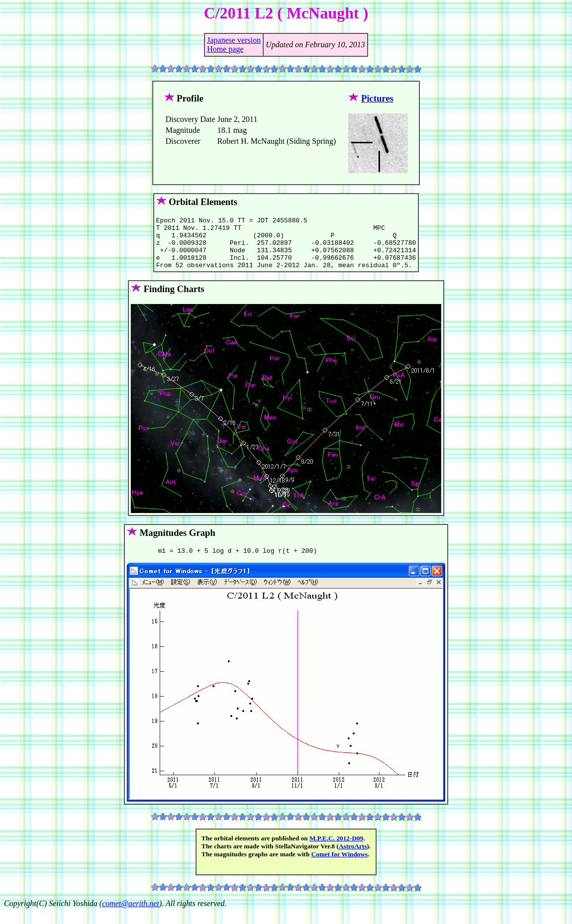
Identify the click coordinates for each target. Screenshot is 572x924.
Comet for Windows (340, 866)
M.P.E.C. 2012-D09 (336, 850)
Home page (225, 49)
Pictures (377, 98)
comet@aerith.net (131, 915)
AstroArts (353, 858)
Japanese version (234, 40)
